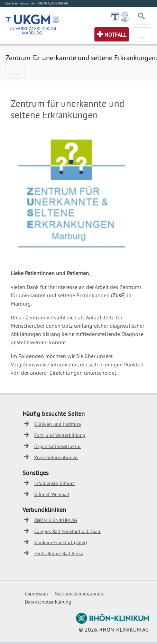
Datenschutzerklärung (48, 602)
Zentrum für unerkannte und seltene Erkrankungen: (81, 58)
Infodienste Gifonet (55, 483)
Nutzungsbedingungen (79, 594)
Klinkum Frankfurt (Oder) (61, 542)
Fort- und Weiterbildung (60, 435)
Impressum (36, 594)
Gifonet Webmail (52, 494)
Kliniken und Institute (58, 424)
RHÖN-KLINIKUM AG (56, 520)
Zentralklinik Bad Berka (59, 553)
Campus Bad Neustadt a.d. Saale (68, 531)
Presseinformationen (56, 457)
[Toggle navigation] (141, 18)
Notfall (115, 35)
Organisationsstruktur (58, 446)
